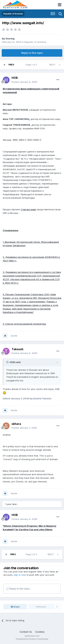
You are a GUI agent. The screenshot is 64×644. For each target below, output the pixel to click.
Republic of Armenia (35, 42)
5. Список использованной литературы (24, 324)
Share (15, 607)
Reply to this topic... (19, 589)
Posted (24, 82)
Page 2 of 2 (32, 65)
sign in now (20, 575)
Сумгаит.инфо (29, 209)
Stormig (10, 39)
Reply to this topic (32, 53)
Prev (11, 65)
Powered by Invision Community (32, 639)
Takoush (17, 349)
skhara (16, 424)
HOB (15, 78)
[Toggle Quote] (8, 362)
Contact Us (26, 632)
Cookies (40, 632)
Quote (14, 336)
